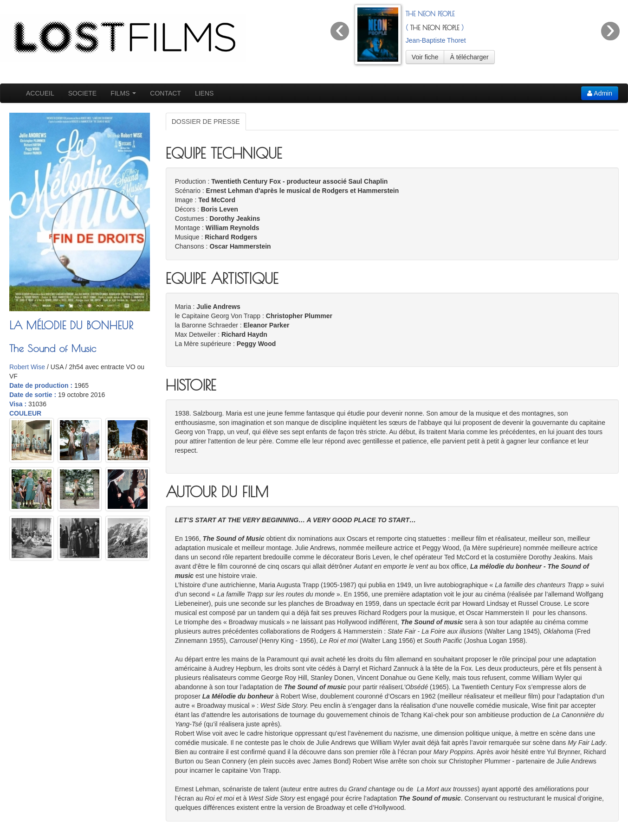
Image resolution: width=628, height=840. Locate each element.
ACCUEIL (40, 93)
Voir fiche (425, 57)
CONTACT (165, 93)
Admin (600, 93)
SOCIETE (82, 93)
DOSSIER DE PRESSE (206, 122)
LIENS (204, 93)
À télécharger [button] (469, 57)
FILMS (123, 93)
